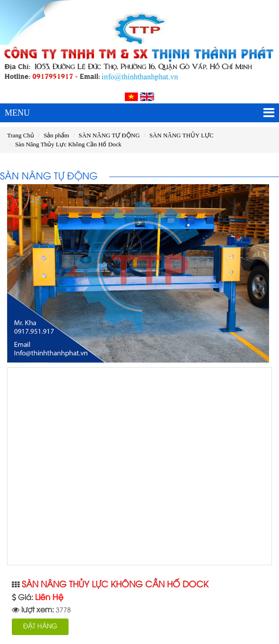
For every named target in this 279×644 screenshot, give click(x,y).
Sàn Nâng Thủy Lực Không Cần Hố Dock (68, 144)
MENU (139, 113)
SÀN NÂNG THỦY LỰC (182, 135)
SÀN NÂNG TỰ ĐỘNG (109, 135)
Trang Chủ (21, 135)
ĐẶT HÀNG (40, 627)
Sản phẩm (56, 135)
